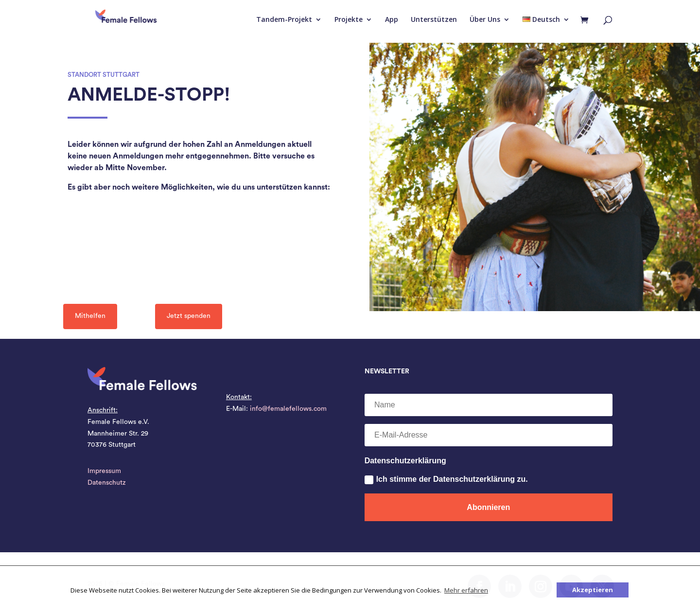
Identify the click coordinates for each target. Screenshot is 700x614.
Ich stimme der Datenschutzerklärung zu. (446, 480)
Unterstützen (434, 20)
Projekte (349, 20)
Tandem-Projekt (284, 20)
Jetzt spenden (189, 316)
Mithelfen (90, 316)
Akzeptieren (593, 590)
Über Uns (485, 20)
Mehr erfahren (466, 590)
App (392, 20)
